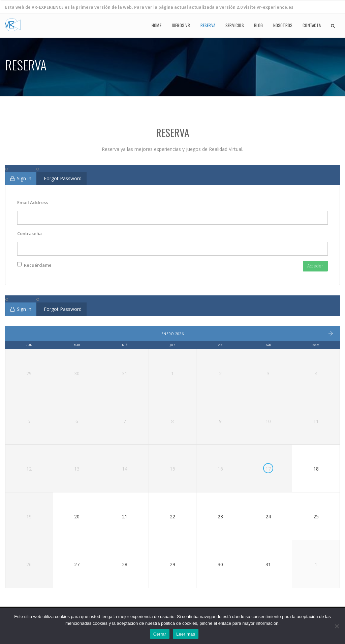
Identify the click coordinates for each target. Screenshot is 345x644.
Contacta (312, 26)
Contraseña (29, 233)
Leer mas (186, 634)
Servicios (235, 26)
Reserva (208, 26)
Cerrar (160, 634)
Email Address (33, 202)
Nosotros (283, 26)
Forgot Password (63, 178)
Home (156, 26)
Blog (259, 26)
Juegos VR (181, 26)
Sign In (21, 178)
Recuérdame (34, 265)
